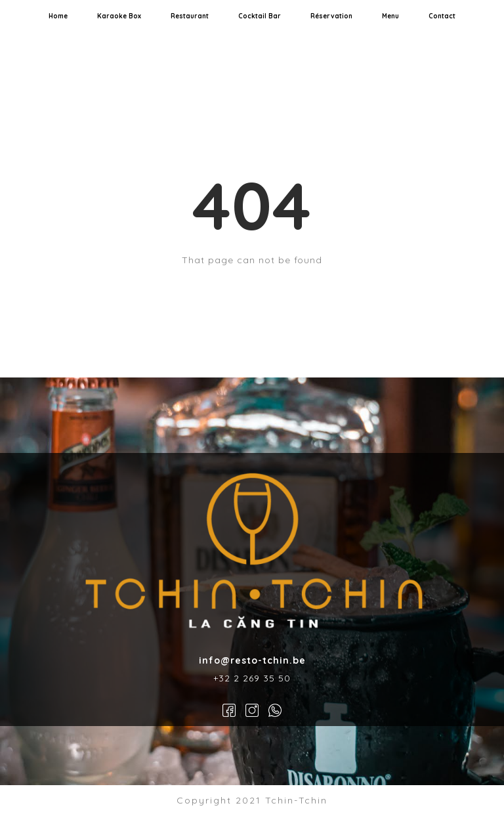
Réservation (331, 16)
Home (58, 16)
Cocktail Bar (260, 16)
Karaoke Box (119, 16)
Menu (390, 16)
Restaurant (190, 16)
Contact (442, 16)
